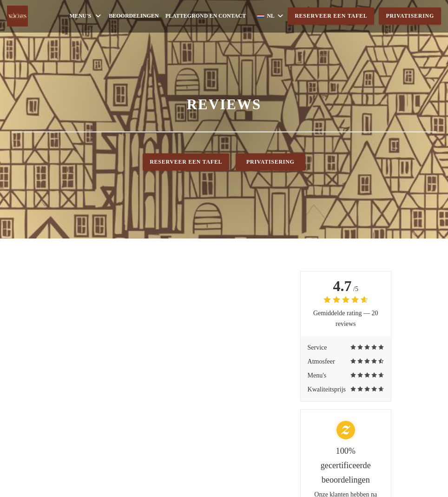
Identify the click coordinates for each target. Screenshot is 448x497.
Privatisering (410, 16)
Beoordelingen (134, 16)
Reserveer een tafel (331, 16)
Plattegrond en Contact (206, 16)
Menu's (86, 16)
